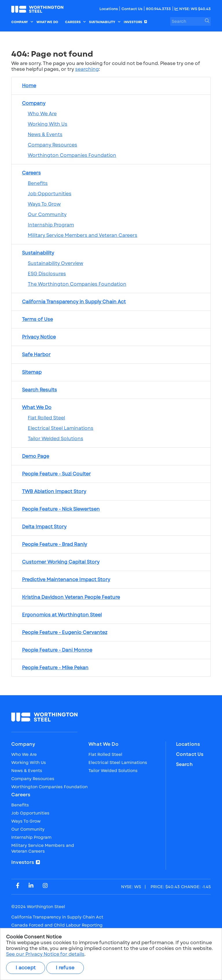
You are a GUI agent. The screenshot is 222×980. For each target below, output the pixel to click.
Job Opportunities (50, 194)
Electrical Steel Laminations (61, 428)
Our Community (47, 214)
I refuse (65, 968)
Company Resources (52, 145)
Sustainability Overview (55, 263)
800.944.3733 (158, 9)
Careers (21, 795)
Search (184, 765)
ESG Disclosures (47, 274)
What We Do (103, 744)
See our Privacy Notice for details (45, 954)
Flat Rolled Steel (46, 418)
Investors (23, 862)
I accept (26, 968)
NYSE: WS (193, 9)
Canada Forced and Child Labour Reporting (57, 925)
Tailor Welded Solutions (55, 439)
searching (87, 69)
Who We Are (42, 114)
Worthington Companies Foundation (72, 155)
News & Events (45, 134)
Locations (109, 9)
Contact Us (132, 9)
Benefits (38, 183)
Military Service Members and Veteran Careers (83, 235)
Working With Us (48, 124)
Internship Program (51, 225)
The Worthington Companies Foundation (77, 284)
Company (23, 744)
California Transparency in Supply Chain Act (57, 917)
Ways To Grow (44, 204)
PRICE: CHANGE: (166, 887)
